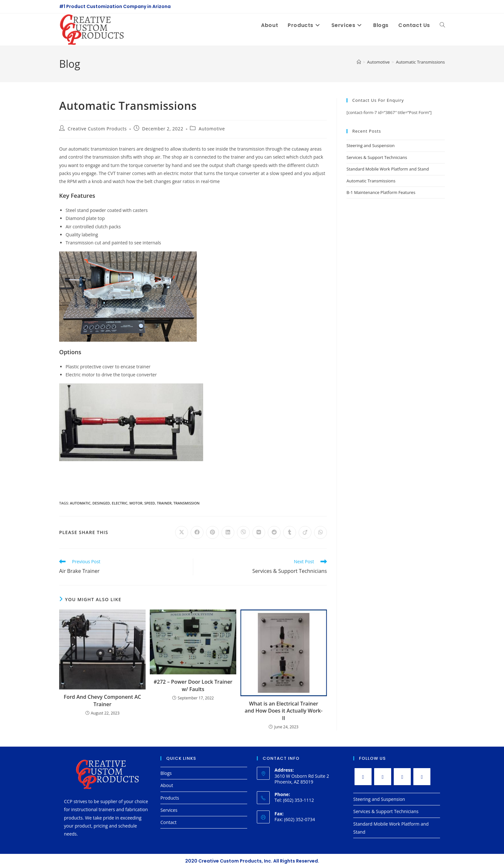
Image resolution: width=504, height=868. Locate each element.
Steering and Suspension (371, 145)
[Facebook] (383, 777)
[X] (363, 777)
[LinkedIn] (422, 777)
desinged (101, 503)
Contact (168, 822)
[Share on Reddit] (274, 532)
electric (120, 503)
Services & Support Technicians (377, 157)
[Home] (359, 62)
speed (150, 503)
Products (170, 798)
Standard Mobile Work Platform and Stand (388, 169)
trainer (164, 503)
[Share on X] (182, 532)
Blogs (166, 773)
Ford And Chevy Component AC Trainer (102, 700)
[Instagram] (402, 777)
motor (136, 503)
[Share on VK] (259, 532)
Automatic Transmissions (420, 62)
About (167, 785)
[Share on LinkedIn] (228, 532)
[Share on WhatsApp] (320, 532)
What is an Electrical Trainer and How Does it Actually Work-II (283, 711)
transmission (187, 503)
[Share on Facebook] (197, 532)
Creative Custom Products (97, 129)
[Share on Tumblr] (290, 532)
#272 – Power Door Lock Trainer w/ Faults (193, 685)
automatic (80, 503)
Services (169, 810)
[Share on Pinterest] (212, 532)
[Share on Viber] (243, 532)
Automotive (212, 129)
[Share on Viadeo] (305, 532)
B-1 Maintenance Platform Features (381, 192)
